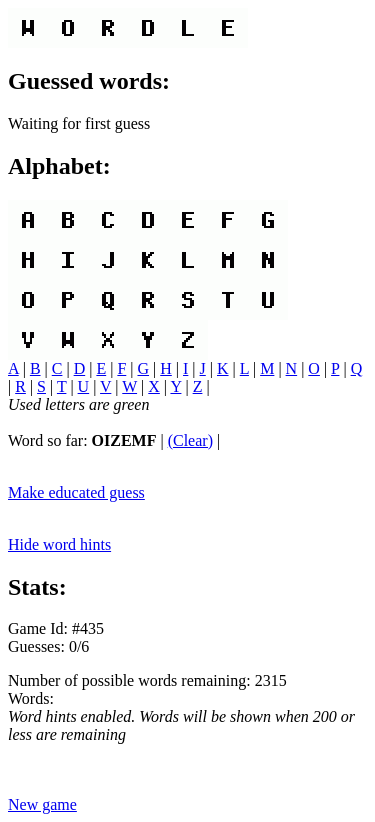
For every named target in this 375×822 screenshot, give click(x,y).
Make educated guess (76, 492)
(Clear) (190, 440)
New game (42, 804)
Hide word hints (59, 544)
